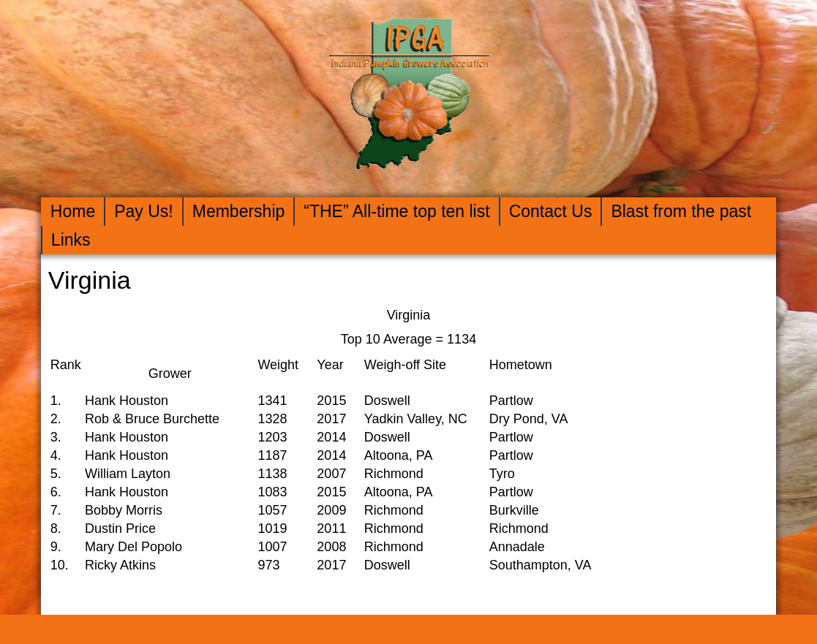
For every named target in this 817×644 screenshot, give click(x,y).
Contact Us (551, 211)
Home (73, 211)
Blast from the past (681, 211)
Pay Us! (144, 211)
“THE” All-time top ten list (396, 211)
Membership (239, 211)
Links (71, 240)
